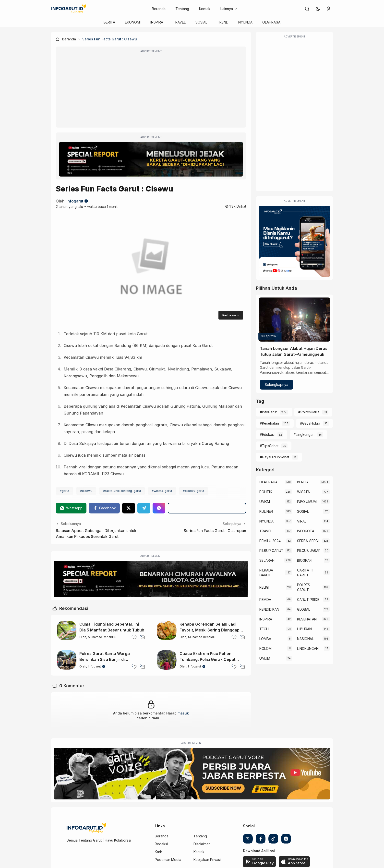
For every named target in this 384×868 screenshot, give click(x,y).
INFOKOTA (306, 531)
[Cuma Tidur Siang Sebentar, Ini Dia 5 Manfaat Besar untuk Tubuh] (67, 630)
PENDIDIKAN (269, 609)
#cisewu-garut (194, 491)
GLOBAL (304, 609)
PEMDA (265, 600)
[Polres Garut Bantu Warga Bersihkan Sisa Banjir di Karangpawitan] (67, 660)
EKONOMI (133, 22)
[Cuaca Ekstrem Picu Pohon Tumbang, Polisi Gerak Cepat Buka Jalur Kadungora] (167, 660)
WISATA (303, 492)
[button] (318, 9)
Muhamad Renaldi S (102, 637)
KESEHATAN (307, 619)
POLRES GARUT (304, 587)
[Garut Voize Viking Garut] (192, 774)
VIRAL (302, 521)
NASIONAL (305, 639)
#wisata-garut (162, 491)
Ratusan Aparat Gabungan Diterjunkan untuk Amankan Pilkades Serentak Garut (96, 534)
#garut (65, 491)
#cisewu (86, 491)
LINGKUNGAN (308, 648)
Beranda (159, 9)
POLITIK (266, 492)
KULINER (266, 511)
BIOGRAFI (305, 560)
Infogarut (75, 201)
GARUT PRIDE (308, 600)
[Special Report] (151, 159)
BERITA (109, 22)
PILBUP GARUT (271, 551)
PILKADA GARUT (266, 573)
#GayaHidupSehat (275, 457)
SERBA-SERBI (308, 541)
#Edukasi (267, 434)
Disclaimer (202, 844)
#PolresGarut (309, 412)
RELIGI (264, 587)
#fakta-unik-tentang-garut (122, 491)
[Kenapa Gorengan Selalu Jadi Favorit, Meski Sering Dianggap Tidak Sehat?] (167, 630)
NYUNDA (245, 22)
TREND (223, 22)
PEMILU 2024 (270, 541)
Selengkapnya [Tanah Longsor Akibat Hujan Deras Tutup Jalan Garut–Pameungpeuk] (276, 385)
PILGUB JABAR (309, 551)
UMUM (265, 658)
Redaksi (161, 844)
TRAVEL (179, 22)
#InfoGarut (268, 412)
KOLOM (265, 648)
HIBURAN (304, 629)
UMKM (265, 502)
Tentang (182, 9)
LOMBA (265, 639)
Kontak (205, 9)
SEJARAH (267, 560)
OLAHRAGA (271, 22)
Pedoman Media (168, 860)
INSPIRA (157, 22)
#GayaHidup (310, 423)
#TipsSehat (269, 446)
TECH (264, 629)
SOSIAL (201, 22)
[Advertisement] (151, 90)
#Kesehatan (269, 423)
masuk (183, 713)
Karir (158, 852)
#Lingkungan (304, 434)
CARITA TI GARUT (305, 573)
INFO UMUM (307, 502)
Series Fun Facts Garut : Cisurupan (215, 531)
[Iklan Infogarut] (294, 241)
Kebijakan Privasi (207, 860)
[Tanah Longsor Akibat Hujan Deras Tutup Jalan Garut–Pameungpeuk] (294, 320)
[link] (307, 9)
